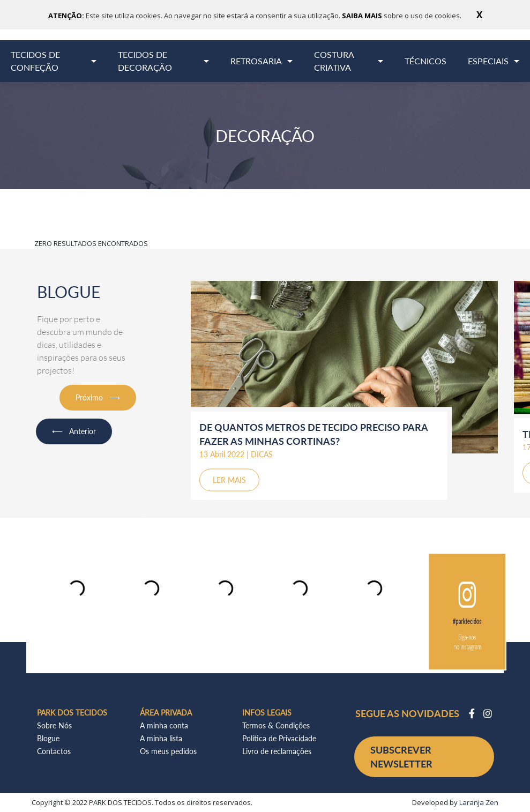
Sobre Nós (54, 725)
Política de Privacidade (279, 738)
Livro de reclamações (277, 751)
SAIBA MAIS (363, 16)
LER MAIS (229, 480)
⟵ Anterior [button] (74, 431)
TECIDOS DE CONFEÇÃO (35, 61)
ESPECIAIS (488, 61)
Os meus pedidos (168, 751)
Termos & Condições (276, 725)
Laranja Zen (479, 802)
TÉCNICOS (426, 61)
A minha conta (164, 725)
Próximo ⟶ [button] (98, 397)
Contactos (54, 751)
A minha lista (161, 738)
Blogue (48, 738)
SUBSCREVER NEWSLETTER (401, 757)
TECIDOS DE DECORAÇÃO (145, 61)
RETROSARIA (256, 61)
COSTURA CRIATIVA (334, 61)
